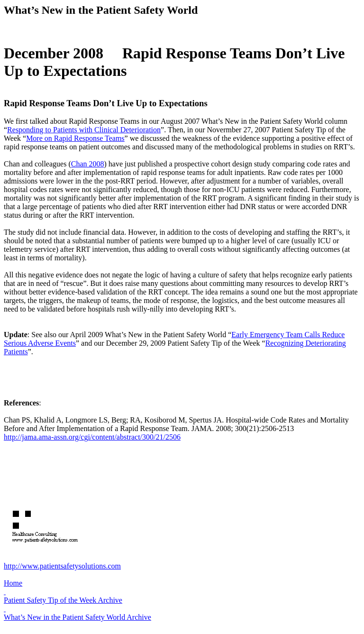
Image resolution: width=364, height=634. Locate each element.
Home (13, 583)
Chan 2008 (88, 164)
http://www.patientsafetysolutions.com (62, 566)
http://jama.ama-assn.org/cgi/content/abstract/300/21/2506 (92, 437)
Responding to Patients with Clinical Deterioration (84, 130)
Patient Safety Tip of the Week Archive (63, 600)
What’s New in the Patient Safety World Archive (77, 617)
